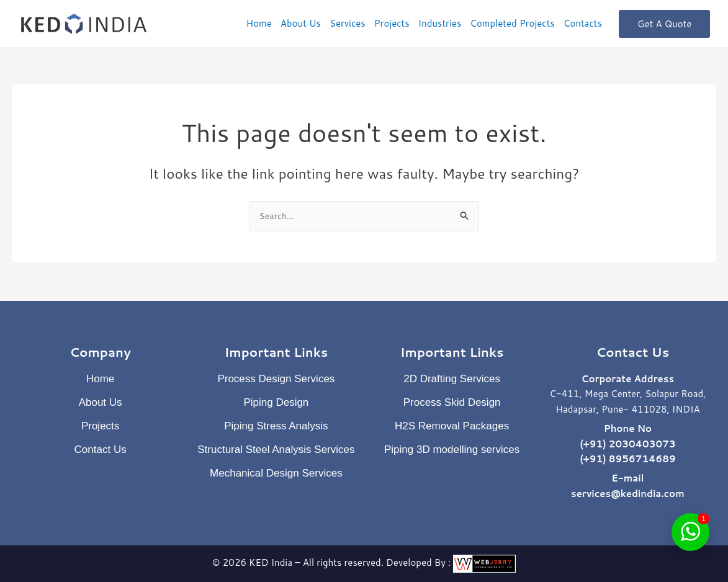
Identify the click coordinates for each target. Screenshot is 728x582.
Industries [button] (440, 23)
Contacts (583, 23)
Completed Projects (512, 23)
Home (258, 23)
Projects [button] (392, 23)
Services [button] (348, 23)
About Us (301, 23)
